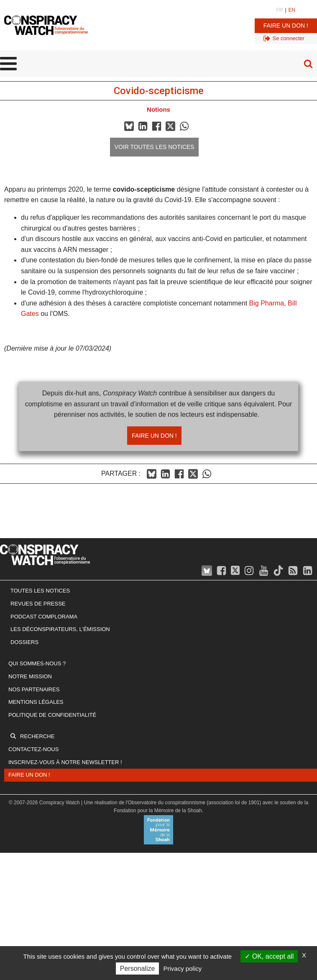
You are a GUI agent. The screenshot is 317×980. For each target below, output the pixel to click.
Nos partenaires (34, 689)
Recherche (37, 736)
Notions (158, 109)
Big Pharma (267, 303)
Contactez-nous (33, 749)
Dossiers (24, 642)
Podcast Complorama (44, 617)
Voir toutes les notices (155, 147)
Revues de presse (38, 604)
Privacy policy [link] (183, 968)
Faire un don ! (286, 26)
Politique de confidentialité (52, 715)
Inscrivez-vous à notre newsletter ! (65, 762)
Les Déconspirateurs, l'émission (60, 629)
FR (279, 10)
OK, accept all (269, 956)
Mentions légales (36, 702)
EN (292, 10)
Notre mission (30, 676)
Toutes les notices (40, 591)
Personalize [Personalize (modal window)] (138, 968)
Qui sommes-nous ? (37, 663)
